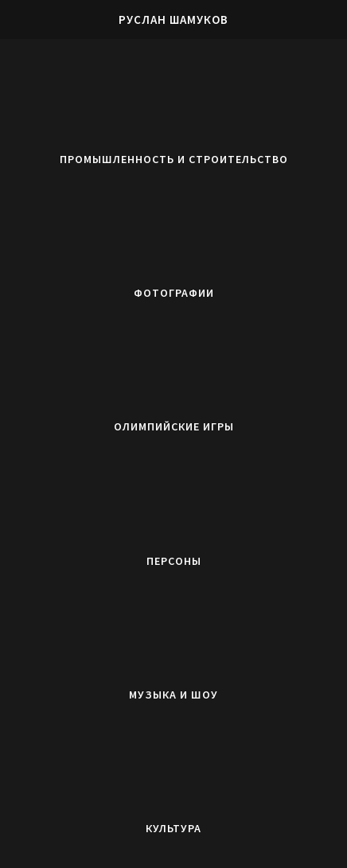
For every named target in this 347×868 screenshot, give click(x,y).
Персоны (174, 561)
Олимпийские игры (174, 426)
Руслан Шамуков (173, 19)
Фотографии (174, 293)
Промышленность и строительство (174, 159)
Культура (173, 828)
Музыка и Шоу (173, 695)
